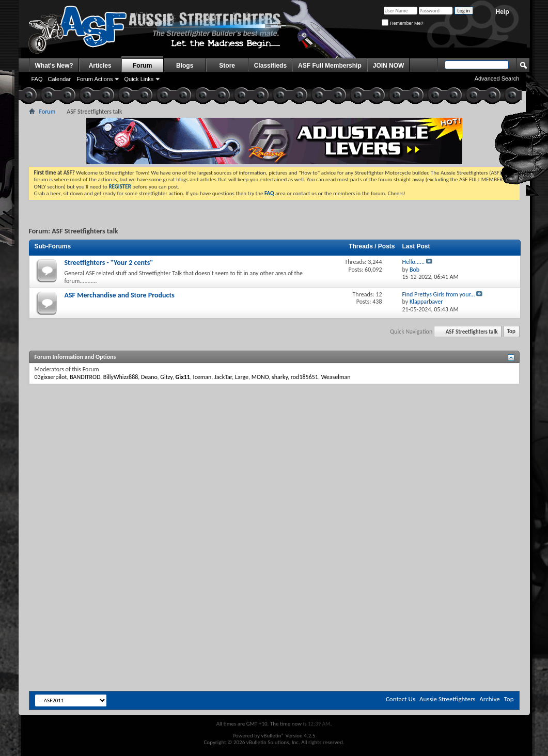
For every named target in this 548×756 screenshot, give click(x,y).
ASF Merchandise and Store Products (120, 295)
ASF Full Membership (330, 66)
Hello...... (413, 262)
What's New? (54, 66)
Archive (489, 699)
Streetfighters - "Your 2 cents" (109, 263)
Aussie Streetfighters (447, 699)
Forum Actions (95, 79)
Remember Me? (402, 23)
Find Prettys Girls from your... (439, 294)
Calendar (60, 79)
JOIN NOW (389, 66)
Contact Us (401, 699)
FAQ (37, 79)
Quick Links (139, 79)
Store (227, 66)
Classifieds (270, 66)
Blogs (185, 66)
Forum (142, 66)
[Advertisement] (154, 464)
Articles (100, 66)
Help (502, 12)
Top (511, 332)
